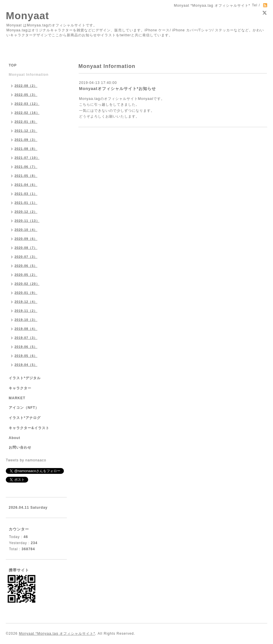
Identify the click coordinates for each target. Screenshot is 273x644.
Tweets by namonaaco (26, 460)
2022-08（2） (26, 86)
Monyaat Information (29, 75)
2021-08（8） (26, 149)
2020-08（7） (26, 248)
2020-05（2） (26, 275)
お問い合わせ (20, 447)
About (15, 438)
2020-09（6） (26, 239)
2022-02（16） (27, 113)
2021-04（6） (26, 185)
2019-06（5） (26, 347)
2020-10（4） (26, 230)
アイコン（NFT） (24, 408)
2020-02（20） (27, 284)
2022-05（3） (26, 95)
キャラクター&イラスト (29, 428)
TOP (13, 65)
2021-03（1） (26, 194)
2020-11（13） (27, 221)
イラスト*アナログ (25, 418)
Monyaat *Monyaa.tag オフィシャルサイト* (57, 634)
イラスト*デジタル (25, 378)
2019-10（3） (26, 320)
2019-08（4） (26, 329)
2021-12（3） (26, 131)
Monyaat (27, 16)
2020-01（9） (26, 293)
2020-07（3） (26, 257)
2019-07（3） (26, 338)
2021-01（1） (26, 203)
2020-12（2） (26, 212)
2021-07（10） (27, 158)
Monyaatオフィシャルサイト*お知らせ (117, 89)
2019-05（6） (26, 356)
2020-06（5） (26, 266)
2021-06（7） (26, 167)
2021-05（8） (26, 176)
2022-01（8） (26, 122)
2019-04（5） (26, 365)
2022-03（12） (27, 104)
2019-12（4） (26, 302)
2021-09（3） (26, 140)
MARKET (17, 398)
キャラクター (20, 388)
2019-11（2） (26, 311)
